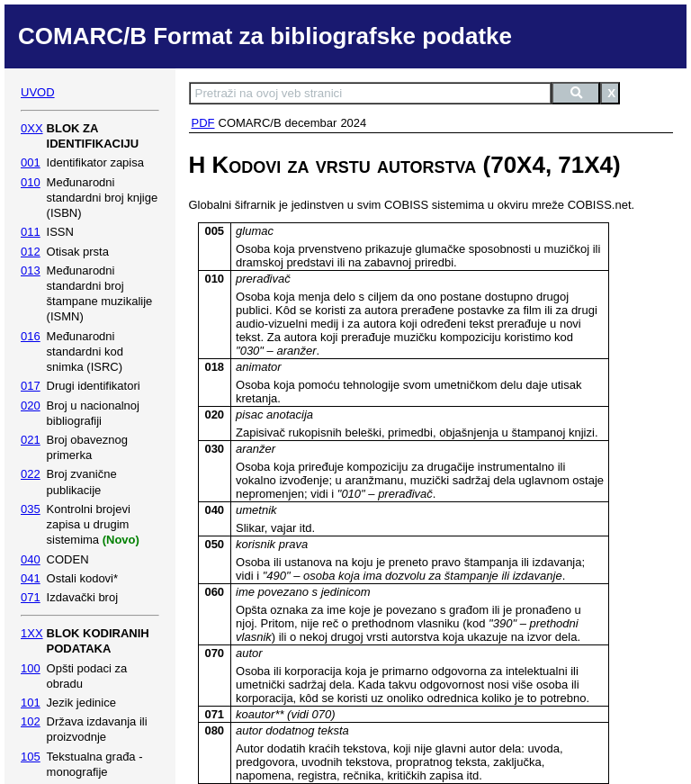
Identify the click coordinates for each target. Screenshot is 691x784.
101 (31, 703)
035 (31, 509)
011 (31, 232)
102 (31, 721)
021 (31, 440)
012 (31, 252)
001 (31, 162)
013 (31, 270)
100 (31, 668)
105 (31, 757)
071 (31, 597)
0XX (32, 128)
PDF (203, 123)
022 (31, 474)
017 (31, 386)
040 (31, 559)
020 (31, 406)
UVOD (38, 92)
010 (31, 182)
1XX (32, 633)
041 (31, 578)
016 (31, 336)
